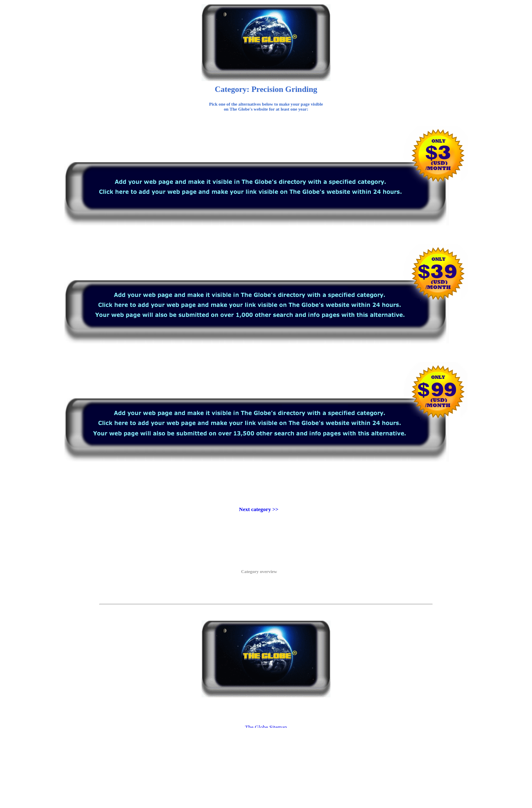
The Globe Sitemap (266, 727)
